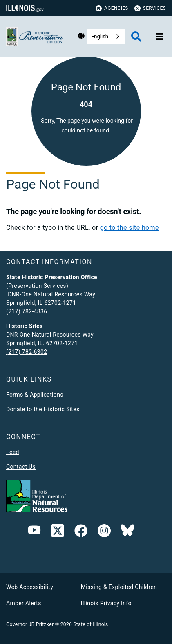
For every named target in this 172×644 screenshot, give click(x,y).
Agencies (112, 8)
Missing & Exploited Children (119, 587)
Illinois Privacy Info (106, 603)
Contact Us (21, 467)
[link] (58, 532)
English (100, 36)
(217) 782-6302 (27, 352)
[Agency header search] (136, 36)
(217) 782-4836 (27, 311)
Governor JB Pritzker (30, 624)
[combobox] (106, 36)
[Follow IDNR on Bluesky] (127, 532)
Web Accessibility (30, 587)
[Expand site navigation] (160, 37)
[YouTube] (34, 532)
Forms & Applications (35, 395)
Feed (13, 452)
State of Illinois (90, 624)
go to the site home (130, 228)
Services (150, 8)
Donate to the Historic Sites (43, 409)
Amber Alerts (24, 603)
